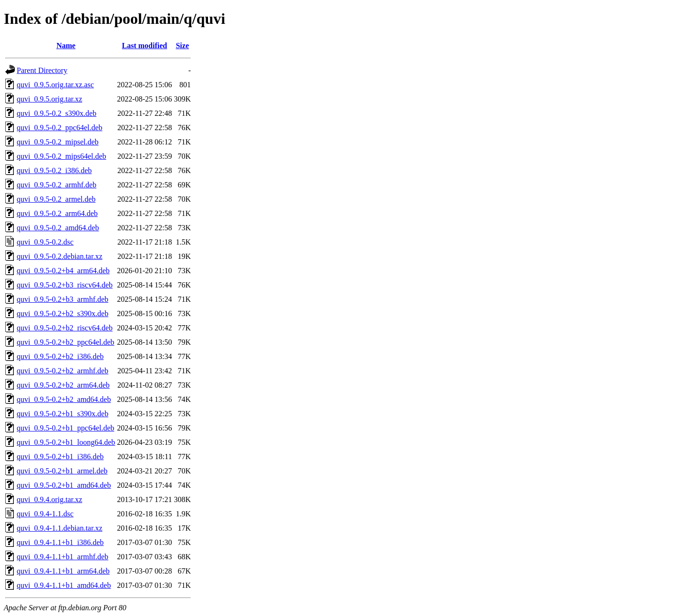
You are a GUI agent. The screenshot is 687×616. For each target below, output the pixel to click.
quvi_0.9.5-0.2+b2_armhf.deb (62, 371)
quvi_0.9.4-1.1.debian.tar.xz (60, 528)
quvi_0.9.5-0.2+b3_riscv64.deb (65, 285)
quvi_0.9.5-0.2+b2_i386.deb (60, 356)
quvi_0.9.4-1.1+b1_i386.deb (60, 542)
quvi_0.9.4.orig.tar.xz (49, 499)
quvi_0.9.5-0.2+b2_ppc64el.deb (66, 342)
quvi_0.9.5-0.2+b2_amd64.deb (64, 399)
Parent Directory (42, 70)
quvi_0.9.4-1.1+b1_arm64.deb (63, 571)
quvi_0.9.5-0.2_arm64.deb (57, 213)
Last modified (145, 46)
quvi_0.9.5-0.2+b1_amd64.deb (64, 485)
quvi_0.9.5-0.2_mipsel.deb (58, 142)
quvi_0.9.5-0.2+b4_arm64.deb (63, 271)
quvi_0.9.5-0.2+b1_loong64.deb (66, 442)
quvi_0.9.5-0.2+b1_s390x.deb (62, 414)
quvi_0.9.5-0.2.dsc (45, 242)
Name (66, 46)
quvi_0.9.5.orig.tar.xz (49, 99)
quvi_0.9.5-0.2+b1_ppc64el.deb (66, 428)
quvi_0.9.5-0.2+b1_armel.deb (62, 471)
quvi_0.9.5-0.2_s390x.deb (57, 113)
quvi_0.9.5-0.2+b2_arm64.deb (63, 385)
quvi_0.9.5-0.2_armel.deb (56, 199)
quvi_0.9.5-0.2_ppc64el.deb (60, 128)
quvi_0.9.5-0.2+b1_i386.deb (60, 457)
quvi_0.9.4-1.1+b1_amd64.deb (64, 585)
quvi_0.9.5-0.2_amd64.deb (58, 228)
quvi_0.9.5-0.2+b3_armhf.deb (62, 299)
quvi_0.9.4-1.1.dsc (45, 514)
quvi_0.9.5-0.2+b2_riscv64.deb (65, 328)
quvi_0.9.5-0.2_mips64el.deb (62, 156)
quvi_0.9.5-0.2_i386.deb (54, 170)
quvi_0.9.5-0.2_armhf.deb (57, 185)
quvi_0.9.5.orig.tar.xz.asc (55, 85)
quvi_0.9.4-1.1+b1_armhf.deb (62, 557)
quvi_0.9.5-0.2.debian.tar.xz (60, 256)
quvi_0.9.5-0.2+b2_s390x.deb (62, 313)
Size (182, 46)
